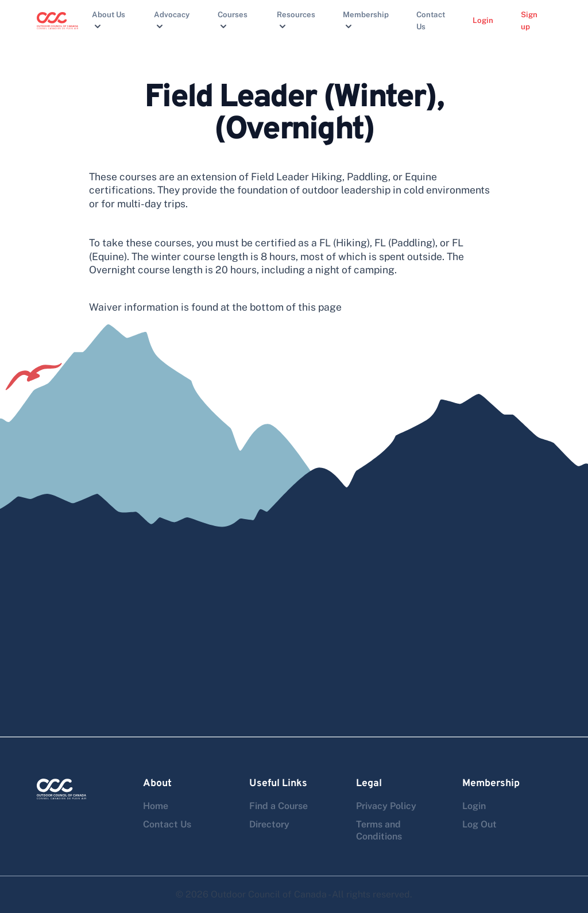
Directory (269, 824)
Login (483, 20)
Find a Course (278, 806)
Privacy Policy (386, 806)
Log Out (479, 824)
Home (156, 806)
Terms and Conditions (379, 830)
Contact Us (431, 20)
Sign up (529, 20)
